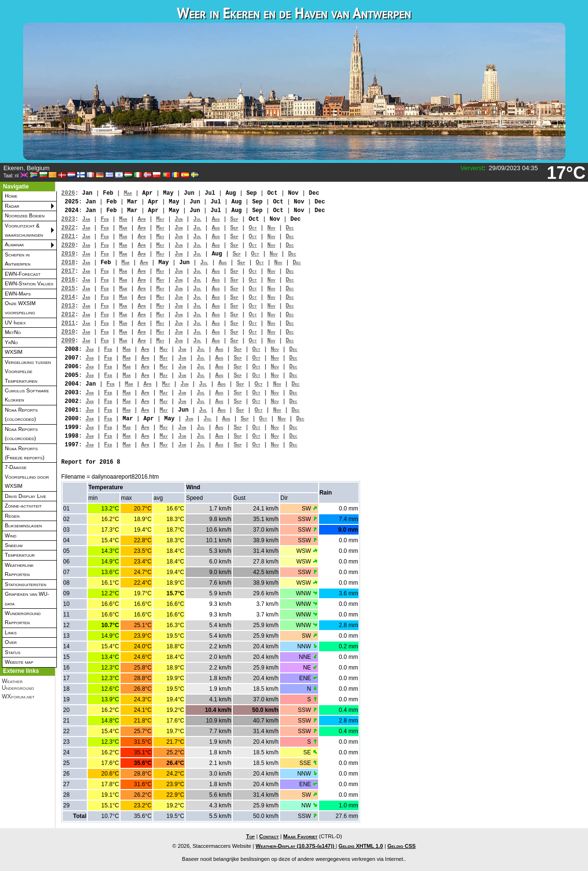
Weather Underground (18, 684)
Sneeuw (14, 545)
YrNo (11, 342)
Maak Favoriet (300, 836)
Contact (269, 836)
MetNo (13, 332)
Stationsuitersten (26, 584)
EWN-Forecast (23, 274)
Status (13, 652)
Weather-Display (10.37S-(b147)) (295, 846)
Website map (19, 662)
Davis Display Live (26, 496)
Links (11, 632)
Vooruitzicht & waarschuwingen (24, 230)
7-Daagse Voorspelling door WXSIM (27, 476)
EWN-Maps (18, 294)
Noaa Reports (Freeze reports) (25, 453)
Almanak (14, 244)
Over (11, 642)
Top (250, 836)
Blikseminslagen (23, 525)
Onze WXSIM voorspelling (20, 308)
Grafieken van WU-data (27, 598)
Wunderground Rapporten (23, 618)
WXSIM (14, 352)
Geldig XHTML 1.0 (361, 846)
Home (11, 196)
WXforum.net (18, 697)
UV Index (15, 322)
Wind (11, 536)
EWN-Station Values (29, 283)
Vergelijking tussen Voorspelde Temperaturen (28, 371)
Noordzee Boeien (25, 215)
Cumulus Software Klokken (27, 395)
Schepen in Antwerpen (18, 259)
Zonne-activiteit (23, 506)
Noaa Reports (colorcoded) (21, 414)
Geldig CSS (402, 846)
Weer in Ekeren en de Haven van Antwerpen (294, 13)
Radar (12, 206)
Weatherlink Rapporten (19, 569)
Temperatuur (20, 555)
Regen (12, 516)
